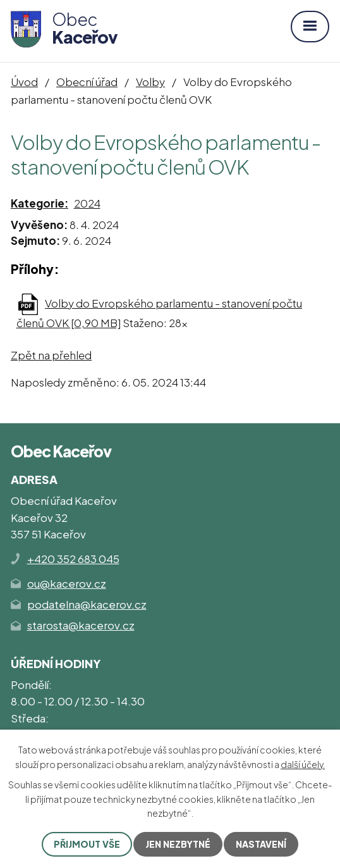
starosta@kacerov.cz (81, 625)
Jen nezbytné (178, 844)
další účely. (303, 764)
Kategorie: (39, 203)
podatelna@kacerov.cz (87, 604)
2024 (87, 203)
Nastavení (261, 844)
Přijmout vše (87, 844)
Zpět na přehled (51, 355)
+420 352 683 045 (73, 559)
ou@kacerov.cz (67, 583)
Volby (150, 82)
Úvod (24, 82)
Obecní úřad (87, 82)
